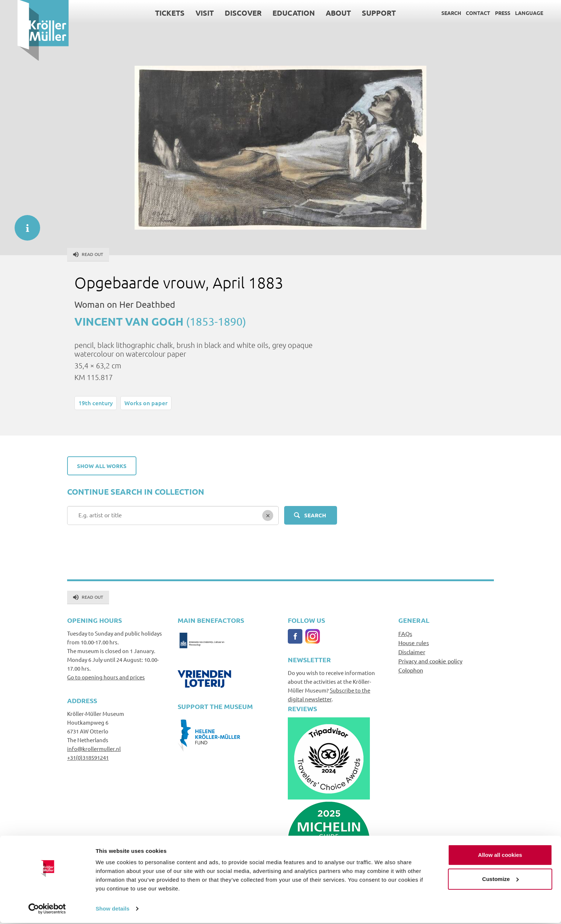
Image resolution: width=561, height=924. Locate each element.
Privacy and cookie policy (430, 661)
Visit (187, 13)
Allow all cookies (500, 856)
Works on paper (146, 403)
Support (361, 13)
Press (485, 13)
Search (434, 13)
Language (512, 13)
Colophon (411, 670)
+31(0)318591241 (88, 757)
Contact (461, 13)
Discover (226, 13)
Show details (113, 910)
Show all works (102, 466)
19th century (96, 403)
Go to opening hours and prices (106, 677)
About (321, 13)
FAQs (405, 633)
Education (276, 13)
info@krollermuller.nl (94, 749)
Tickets (152, 13)
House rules (414, 643)
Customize (500, 880)
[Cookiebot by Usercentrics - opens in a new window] (47, 910)
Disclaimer (412, 652)
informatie (24, 224)
